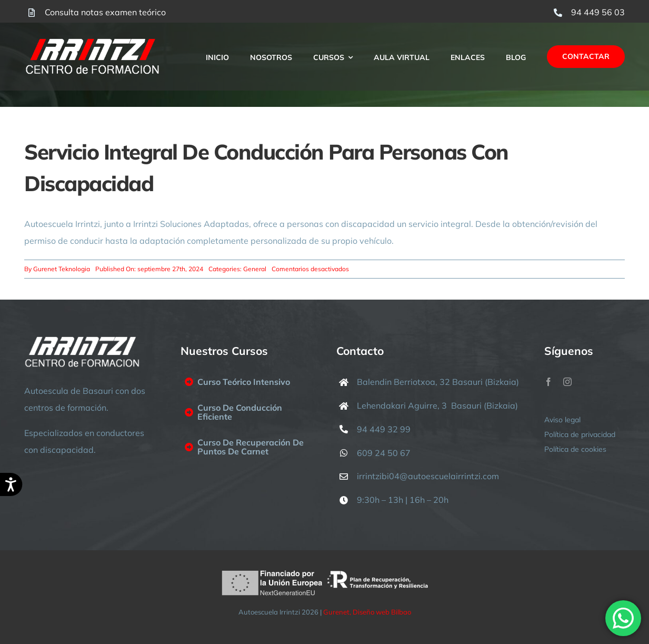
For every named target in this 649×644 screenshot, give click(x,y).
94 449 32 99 (384, 429)
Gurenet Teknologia (62, 269)
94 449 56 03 (598, 12)
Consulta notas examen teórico (105, 12)
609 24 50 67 (384, 453)
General (255, 269)
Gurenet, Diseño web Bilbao (367, 612)
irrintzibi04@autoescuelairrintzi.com (428, 476)
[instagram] (567, 382)
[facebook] (548, 382)
